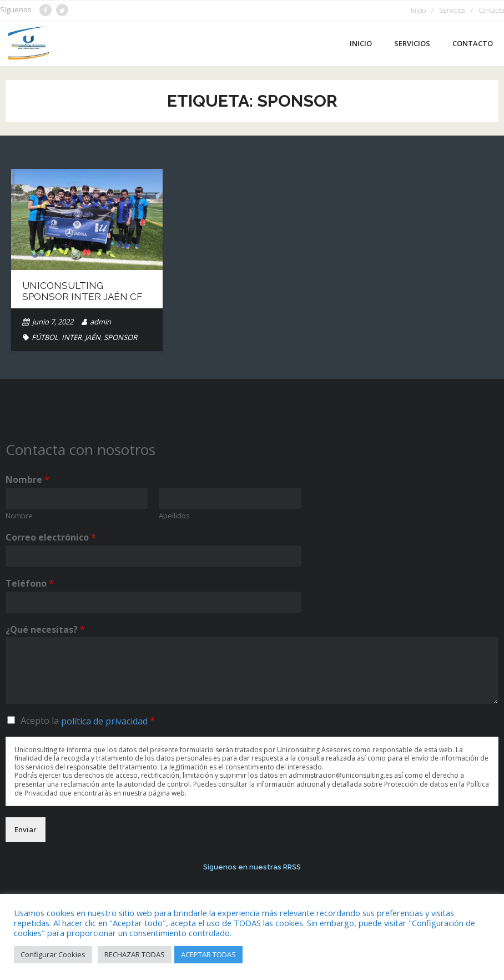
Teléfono (30, 584)
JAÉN (93, 337)
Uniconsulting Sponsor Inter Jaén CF (82, 291)
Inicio (418, 10)
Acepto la (88, 721)
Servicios (452, 10)
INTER (72, 337)
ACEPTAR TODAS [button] (208, 954)
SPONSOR (120, 337)
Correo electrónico (51, 537)
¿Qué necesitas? (45, 630)
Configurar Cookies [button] (53, 954)
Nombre (27, 480)
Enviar (26, 829)
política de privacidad (104, 721)
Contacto (491, 10)
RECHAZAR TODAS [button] (135, 954)
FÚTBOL (45, 337)
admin (100, 322)
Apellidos (174, 516)
